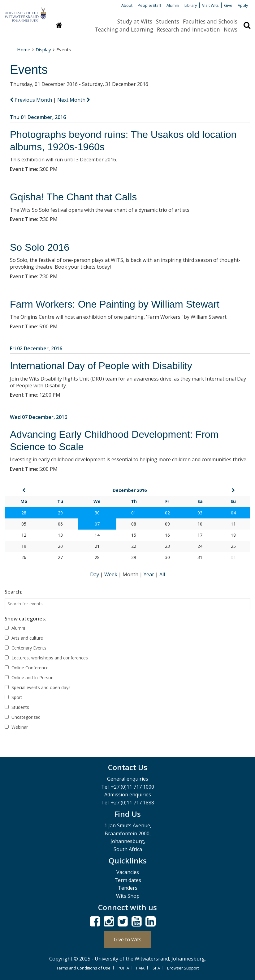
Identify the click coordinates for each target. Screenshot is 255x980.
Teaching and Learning (124, 29)
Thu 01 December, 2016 (38, 117)
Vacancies (128, 872)
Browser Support (183, 968)
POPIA (123, 968)
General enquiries (128, 779)
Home (24, 49)
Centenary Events (26, 648)
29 (60, 513)
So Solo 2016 (40, 247)
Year (149, 574)
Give (228, 5)
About (127, 5)
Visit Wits (210, 5)
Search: (13, 592)
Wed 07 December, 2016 (39, 417)
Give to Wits (128, 940)
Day (95, 574)
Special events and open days (38, 687)
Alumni (173, 5)
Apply (243, 5)
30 (97, 513)
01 (134, 513)
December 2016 (130, 490)
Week (111, 574)
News (231, 29)
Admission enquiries (128, 795)
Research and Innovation (188, 29)
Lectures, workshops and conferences (46, 658)
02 (167, 513)
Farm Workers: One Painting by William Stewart (115, 304)
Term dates (128, 880)
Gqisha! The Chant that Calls (73, 197)
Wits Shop (128, 896)
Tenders (128, 888)
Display (43, 49)
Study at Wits (135, 21)
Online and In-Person (29, 677)
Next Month (74, 100)
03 (200, 513)
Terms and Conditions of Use (83, 968)
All (162, 574)
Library (191, 5)
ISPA (156, 968)
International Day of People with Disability (101, 366)
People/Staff (149, 5)
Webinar (16, 727)
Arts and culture (24, 638)
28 (24, 513)
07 (97, 524)
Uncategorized (23, 717)
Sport (13, 697)
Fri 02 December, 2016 (36, 348)
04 (233, 513)
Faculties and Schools (210, 21)
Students (168, 21)
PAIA (140, 968)
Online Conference (27, 668)
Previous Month (32, 100)
